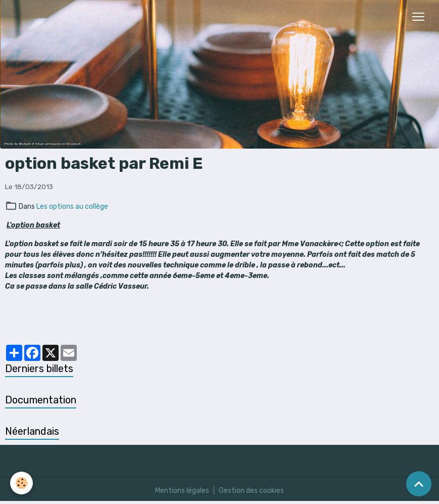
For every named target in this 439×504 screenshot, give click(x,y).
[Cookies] (21, 483)
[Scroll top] (419, 484)
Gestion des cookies (251, 491)
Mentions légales (182, 491)
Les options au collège (72, 207)
